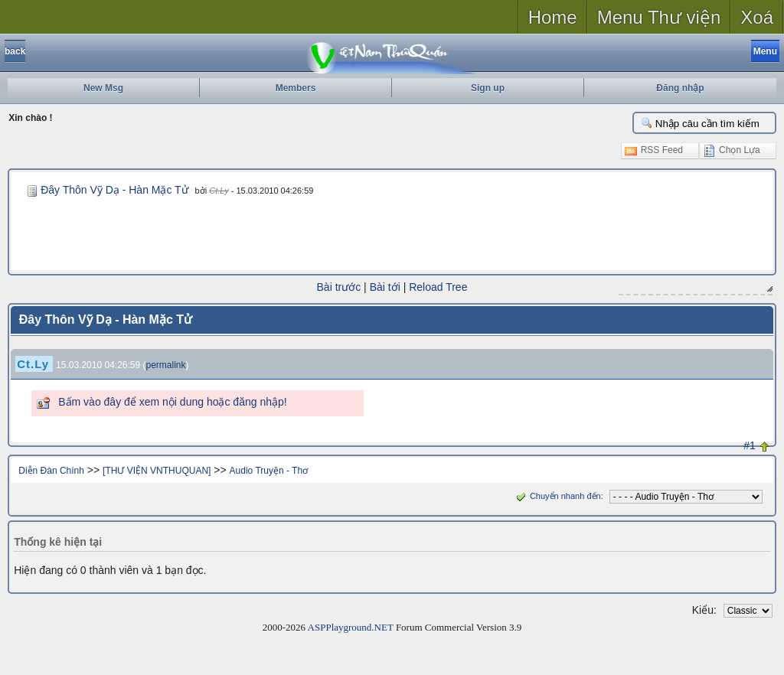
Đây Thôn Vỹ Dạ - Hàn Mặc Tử (114, 190)
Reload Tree (438, 287)
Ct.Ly (219, 191)
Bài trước (339, 287)
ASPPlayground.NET (351, 627)
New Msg (103, 88)
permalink (166, 365)
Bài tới (385, 287)
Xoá (757, 17)
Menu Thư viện (659, 17)
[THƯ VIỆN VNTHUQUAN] (157, 471)
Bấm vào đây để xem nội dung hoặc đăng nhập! (172, 402)
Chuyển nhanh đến (557, 496)
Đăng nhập (680, 88)
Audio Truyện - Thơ (269, 471)
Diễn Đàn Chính (51, 471)
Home (553, 17)
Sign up (488, 88)
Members (296, 88)
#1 (750, 445)
